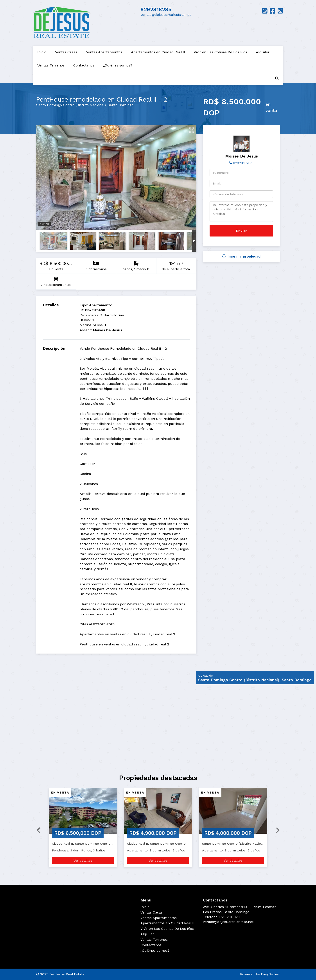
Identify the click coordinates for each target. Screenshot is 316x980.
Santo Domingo (121, 105)
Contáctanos (84, 65)
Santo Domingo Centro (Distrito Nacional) (71, 105)
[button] (37, 830)
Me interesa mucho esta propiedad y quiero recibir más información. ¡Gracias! (241, 211)
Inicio (42, 52)
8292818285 (156, 9)
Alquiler (263, 52)
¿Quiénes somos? (118, 65)
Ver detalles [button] (83, 860)
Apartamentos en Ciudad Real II (158, 52)
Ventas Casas (66, 52)
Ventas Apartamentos (104, 52)
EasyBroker (270, 974)
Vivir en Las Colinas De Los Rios (220, 52)
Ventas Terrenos (51, 65)
